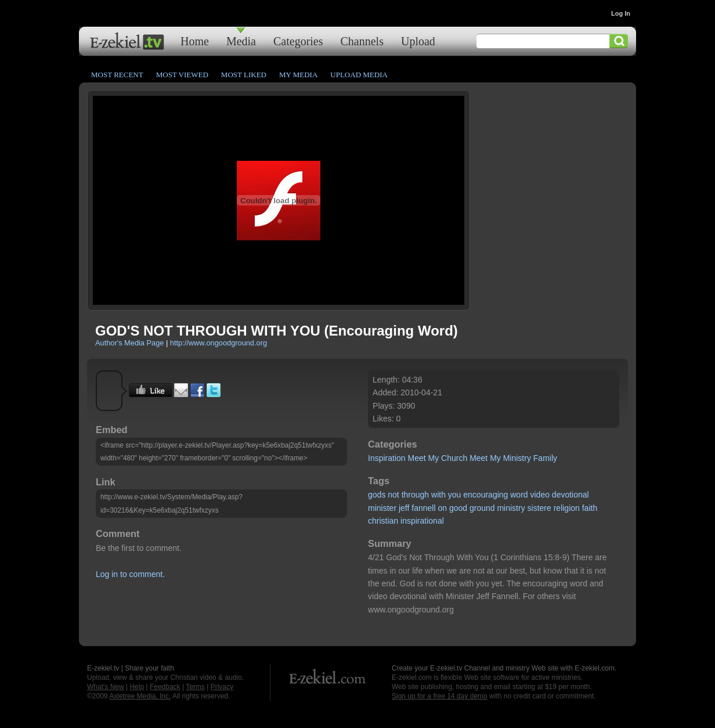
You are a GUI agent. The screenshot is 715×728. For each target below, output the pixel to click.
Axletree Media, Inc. (140, 696)
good (458, 508)
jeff (404, 508)
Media (241, 41)
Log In (621, 13)
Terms (195, 687)
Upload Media (359, 75)
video (540, 495)
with (438, 495)
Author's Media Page (129, 343)
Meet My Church (438, 458)
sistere (539, 508)
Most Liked (244, 75)
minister (382, 508)
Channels (362, 41)
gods (377, 495)
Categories (298, 41)
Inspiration (387, 458)
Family (545, 458)
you (455, 495)
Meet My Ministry (500, 458)
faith (590, 508)
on (442, 508)
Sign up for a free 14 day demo (440, 696)
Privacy (222, 687)
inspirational (422, 521)
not (393, 495)
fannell (423, 508)
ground (482, 508)
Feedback (165, 687)
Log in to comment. (130, 574)
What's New (106, 687)
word (519, 495)
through (415, 495)
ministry (511, 508)
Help (137, 687)
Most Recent (117, 75)
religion (567, 508)
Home (195, 41)
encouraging (485, 495)
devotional (570, 495)
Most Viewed (182, 75)
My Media (298, 75)
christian (383, 521)
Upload (418, 41)
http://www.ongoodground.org (219, 343)
